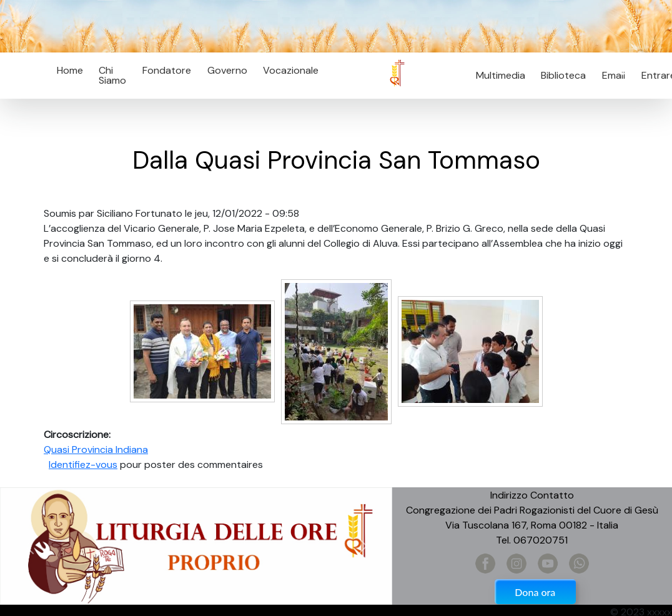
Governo (227, 70)
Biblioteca (563, 75)
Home (70, 70)
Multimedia (501, 75)
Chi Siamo (112, 75)
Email (610, 75)
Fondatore (167, 70)
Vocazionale (291, 70)
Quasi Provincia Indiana (96, 450)
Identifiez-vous (83, 464)
